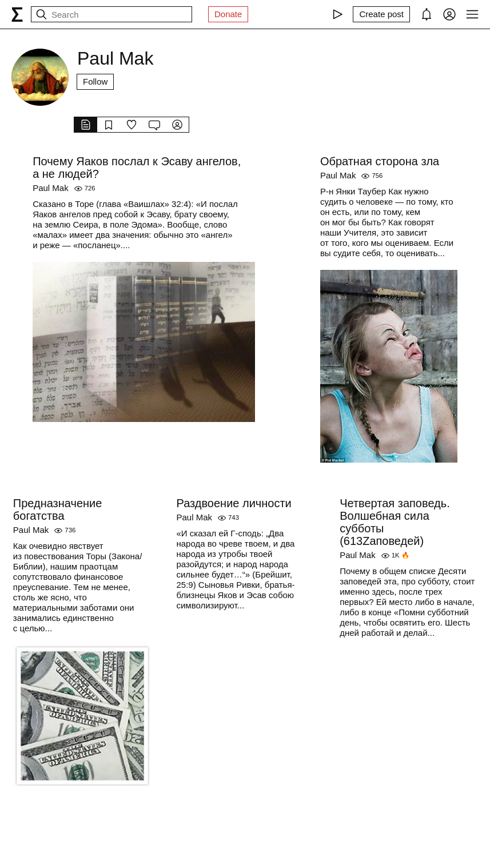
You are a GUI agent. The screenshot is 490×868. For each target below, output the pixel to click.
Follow (95, 81)
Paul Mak (51, 188)
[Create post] (381, 14)
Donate (228, 14)
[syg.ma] (17, 14)
